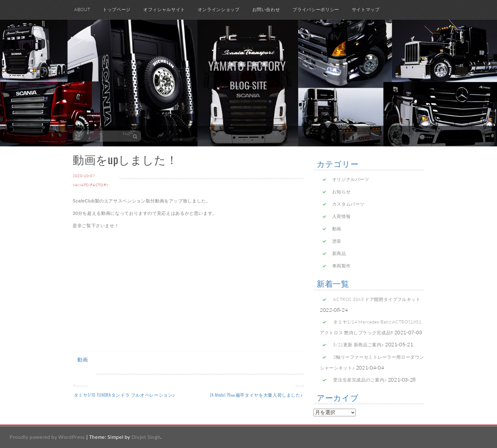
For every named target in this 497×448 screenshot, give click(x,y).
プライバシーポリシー (316, 9)
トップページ (117, 9)
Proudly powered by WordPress (47, 437)
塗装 (337, 241)
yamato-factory (91, 185)
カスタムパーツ (348, 204)
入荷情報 (342, 216)
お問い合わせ (266, 9)
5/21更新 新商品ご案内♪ (358, 345)
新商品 (339, 253)
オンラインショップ (219, 9)
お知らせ (342, 192)
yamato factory (247, 65)
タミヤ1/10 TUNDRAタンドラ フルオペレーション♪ (124, 395)
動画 (83, 360)
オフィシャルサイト (164, 9)
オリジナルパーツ (351, 179)
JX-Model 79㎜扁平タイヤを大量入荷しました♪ (257, 395)
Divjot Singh (146, 437)
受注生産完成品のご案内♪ (360, 380)
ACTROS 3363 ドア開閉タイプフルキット (377, 299)
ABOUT (82, 9)
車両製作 (342, 266)
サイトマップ (366, 9)
